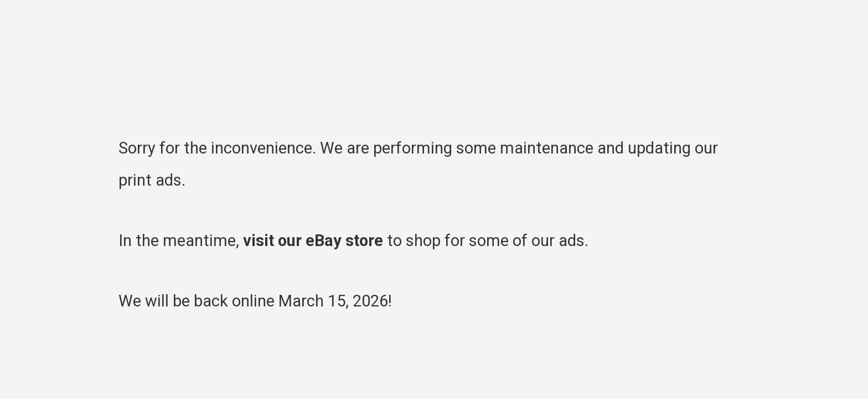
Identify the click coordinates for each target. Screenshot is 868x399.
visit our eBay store (313, 241)
